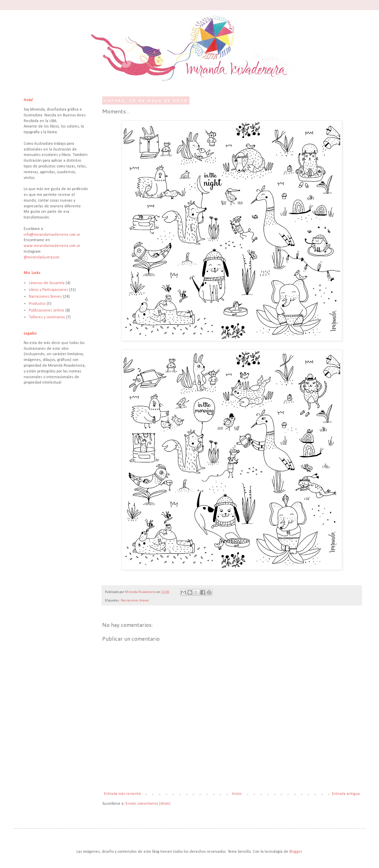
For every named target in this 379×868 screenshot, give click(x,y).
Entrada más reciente (122, 794)
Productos (37, 304)
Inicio (237, 794)
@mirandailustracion (42, 257)
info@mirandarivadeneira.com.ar (52, 235)
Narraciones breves (135, 601)
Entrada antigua (346, 794)
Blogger (296, 852)
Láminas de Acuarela (47, 283)
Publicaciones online (47, 311)
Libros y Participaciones (48, 290)
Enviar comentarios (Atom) (148, 804)
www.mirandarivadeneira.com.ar (52, 246)
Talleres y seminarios (47, 317)
